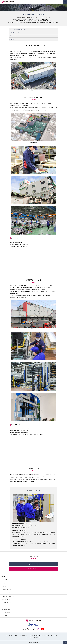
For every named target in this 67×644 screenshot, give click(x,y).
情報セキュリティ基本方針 (35, 635)
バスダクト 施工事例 (7, 583)
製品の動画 (5, 616)
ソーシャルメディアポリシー (57, 635)
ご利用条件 (16, 635)
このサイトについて (9, 635)
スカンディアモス (6, 613)
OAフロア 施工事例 (6, 599)
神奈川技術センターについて (16, 33)
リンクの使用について (24, 635)
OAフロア (4, 586)
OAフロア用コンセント (7, 593)
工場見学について (13, 39)
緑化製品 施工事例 (6, 609)
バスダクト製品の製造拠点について (17, 30)
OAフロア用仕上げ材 (7, 590)
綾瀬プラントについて (14, 36)
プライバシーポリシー (45, 635)
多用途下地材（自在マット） (8, 596)
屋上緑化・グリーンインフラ (8, 603)
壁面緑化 (4, 606)
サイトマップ (30, 638)
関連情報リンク (37, 638)
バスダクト (5, 580)
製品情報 (3, 576)
